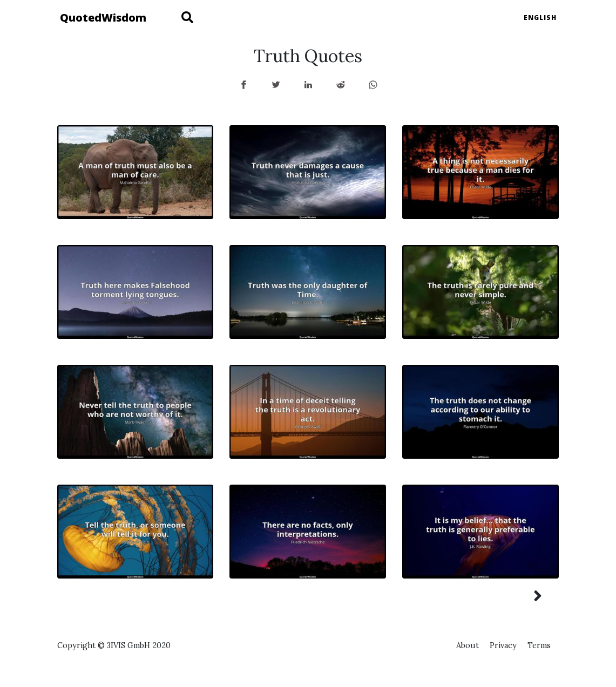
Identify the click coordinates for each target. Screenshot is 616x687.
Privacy (503, 645)
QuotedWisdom (103, 18)
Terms (539, 645)
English (540, 18)
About (468, 645)
